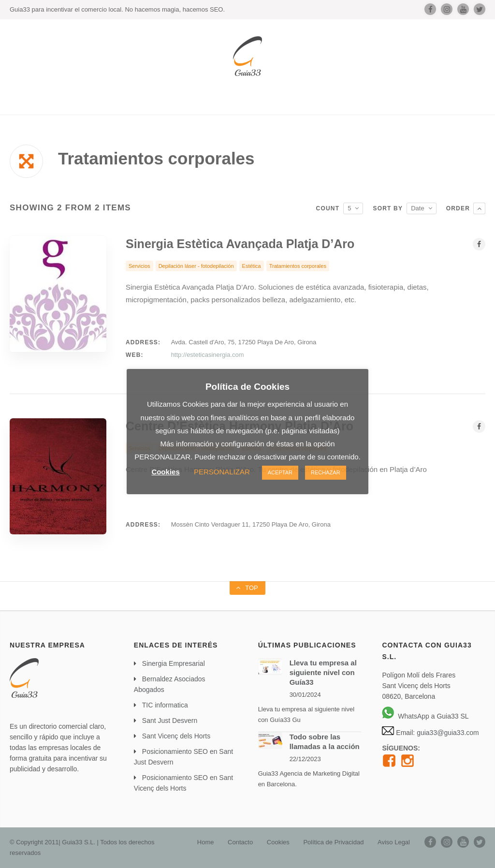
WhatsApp (405, 716)
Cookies (278, 842)
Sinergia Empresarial (174, 663)
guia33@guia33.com (447, 733)
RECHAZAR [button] (326, 472)
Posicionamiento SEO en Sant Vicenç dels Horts (183, 783)
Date (417, 208)
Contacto (240, 842)
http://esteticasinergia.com (208, 355)
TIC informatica (165, 705)
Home (206, 842)
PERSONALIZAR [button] (222, 472)
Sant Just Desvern (170, 721)
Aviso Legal (394, 842)
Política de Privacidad (333, 842)
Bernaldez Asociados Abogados (170, 684)
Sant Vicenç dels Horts (176, 736)
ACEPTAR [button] (280, 472)
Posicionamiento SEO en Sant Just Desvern (183, 757)
